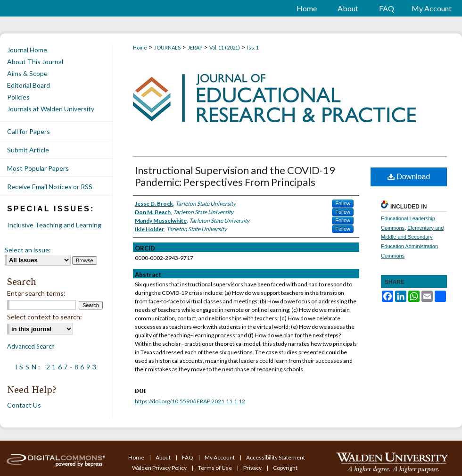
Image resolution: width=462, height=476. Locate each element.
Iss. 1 (253, 47)
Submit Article (28, 150)
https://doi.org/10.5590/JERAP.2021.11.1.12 (190, 401)
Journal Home (27, 50)
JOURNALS (167, 47)
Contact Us (24, 405)
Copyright (285, 468)
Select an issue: (28, 250)
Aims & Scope (27, 73)
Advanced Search (31, 346)
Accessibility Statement (276, 457)
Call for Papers (29, 131)
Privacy (253, 468)
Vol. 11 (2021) (225, 47)
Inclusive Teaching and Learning (54, 225)
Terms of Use (215, 468)
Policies (18, 97)
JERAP (195, 47)
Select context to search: (45, 317)
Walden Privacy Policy (160, 468)
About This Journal (35, 62)
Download (409, 177)
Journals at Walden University (51, 109)
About (164, 457)
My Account (220, 457)
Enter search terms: (36, 293)
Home (140, 47)
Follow (343, 203)
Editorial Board (29, 85)
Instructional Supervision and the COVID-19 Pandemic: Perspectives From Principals (235, 176)
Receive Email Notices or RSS (50, 187)
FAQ (188, 457)
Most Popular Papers (38, 168)
